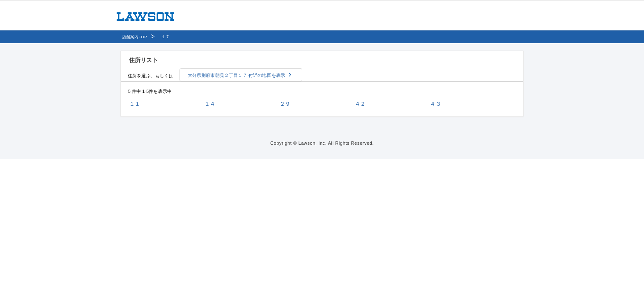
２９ (285, 104)
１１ (135, 104)
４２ (360, 104)
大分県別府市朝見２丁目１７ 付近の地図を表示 (237, 75)
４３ (435, 104)
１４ (210, 104)
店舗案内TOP (135, 37)
